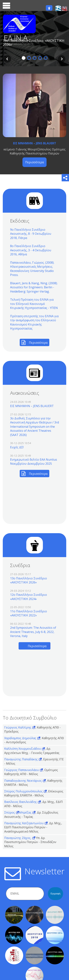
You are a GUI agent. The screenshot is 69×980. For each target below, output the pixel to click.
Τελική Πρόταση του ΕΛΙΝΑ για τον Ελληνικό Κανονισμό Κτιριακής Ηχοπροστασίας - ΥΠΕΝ (34, 304)
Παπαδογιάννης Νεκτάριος (23, 781)
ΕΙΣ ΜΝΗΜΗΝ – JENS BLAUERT (35, 143)
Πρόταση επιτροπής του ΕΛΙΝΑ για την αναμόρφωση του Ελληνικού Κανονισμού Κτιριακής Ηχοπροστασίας (34, 322)
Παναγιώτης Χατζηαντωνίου (24, 823)
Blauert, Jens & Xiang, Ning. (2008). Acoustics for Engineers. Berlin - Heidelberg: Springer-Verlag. (34, 287)
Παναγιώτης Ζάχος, (18, 838)
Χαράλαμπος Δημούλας (20, 738)
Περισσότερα (34, 162)
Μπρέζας (25, 812)
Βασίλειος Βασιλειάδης (21, 802)
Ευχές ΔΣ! (17, 447)
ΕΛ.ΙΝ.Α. (16, 38)
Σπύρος (10, 812)
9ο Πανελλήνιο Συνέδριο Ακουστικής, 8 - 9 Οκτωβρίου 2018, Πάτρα (31, 234)
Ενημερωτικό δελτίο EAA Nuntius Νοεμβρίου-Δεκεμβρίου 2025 (34, 462)
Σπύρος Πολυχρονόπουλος (23, 791)
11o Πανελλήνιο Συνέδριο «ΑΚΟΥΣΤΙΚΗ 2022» (29, 613)
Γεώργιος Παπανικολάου (22, 770)
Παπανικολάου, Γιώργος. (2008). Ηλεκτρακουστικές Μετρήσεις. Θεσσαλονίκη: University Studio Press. (32, 269)
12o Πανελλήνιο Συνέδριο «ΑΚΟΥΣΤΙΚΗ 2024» (29, 597)
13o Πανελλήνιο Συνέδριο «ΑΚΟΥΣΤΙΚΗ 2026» (29, 580)
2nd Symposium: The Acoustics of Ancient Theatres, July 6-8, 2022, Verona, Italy (33, 632)
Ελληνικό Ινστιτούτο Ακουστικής (19, 44)
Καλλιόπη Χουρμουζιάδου (23, 749)
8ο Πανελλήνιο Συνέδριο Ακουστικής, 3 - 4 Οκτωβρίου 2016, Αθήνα (31, 250)
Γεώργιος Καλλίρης (18, 727)
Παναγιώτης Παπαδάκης (21, 759)
